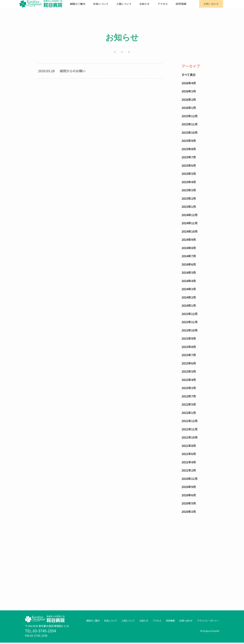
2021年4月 (189, 462)
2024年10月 (190, 231)
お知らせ (147, 7)
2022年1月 (189, 412)
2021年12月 (190, 421)
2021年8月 (189, 445)
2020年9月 (189, 487)
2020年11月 (190, 478)
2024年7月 (189, 256)
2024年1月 (189, 305)
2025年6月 (189, 165)
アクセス (163, 7)
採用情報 (180, 7)
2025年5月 (189, 173)
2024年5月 (189, 272)
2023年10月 (190, 330)
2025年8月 (189, 149)
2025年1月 (189, 206)
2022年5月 (189, 404)
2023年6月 (189, 363)
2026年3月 (189, 91)
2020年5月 (189, 503)
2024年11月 (190, 223)
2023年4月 (189, 380)
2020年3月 (189, 511)
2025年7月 (189, 157)
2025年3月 (189, 190)
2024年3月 (189, 289)
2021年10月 (190, 437)
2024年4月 (189, 281)
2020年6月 (189, 495)
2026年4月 (189, 83)
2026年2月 (189, 99)
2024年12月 (190, 215)
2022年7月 (189, 396)
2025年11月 (190, 124)
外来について (105, 7)
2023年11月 (190, 322)
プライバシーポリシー (207, 622)
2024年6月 (189, 264)
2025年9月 (189, 140)
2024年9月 (189, 239)
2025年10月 (190, 132)
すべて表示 (189, 75)
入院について (127, 7)
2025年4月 (189, 182)
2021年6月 (189, 454)
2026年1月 (189, 107)
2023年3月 (189, 388)
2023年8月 (189, 347)
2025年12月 (190, 116)
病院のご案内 (83, 7)
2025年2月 (189, 198)
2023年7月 (189, 355)
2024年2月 (189, 297)
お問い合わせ (209, 7)
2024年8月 (189, 248)
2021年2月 (189, 470)
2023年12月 (190, 314)
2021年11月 (190, 429)
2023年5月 (189, 371)
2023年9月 (189, 338)
